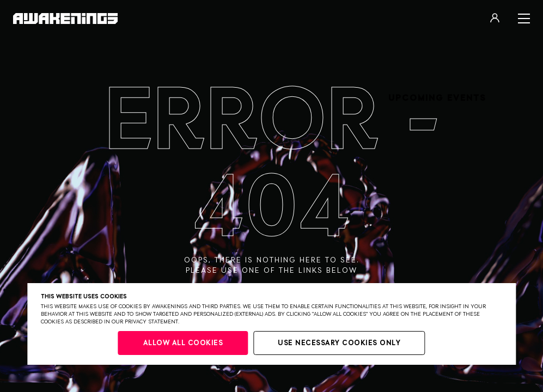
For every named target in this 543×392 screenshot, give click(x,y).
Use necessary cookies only (339, 343)
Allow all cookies (183, 343)
